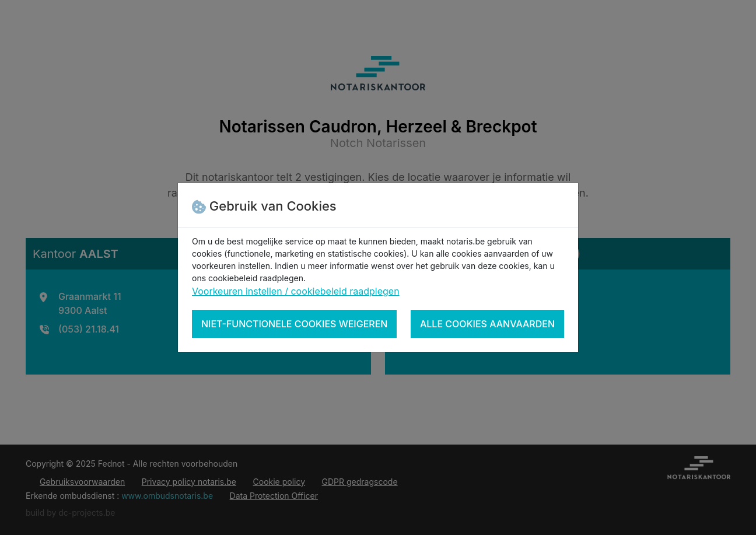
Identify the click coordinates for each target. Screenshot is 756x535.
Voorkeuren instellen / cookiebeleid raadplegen (296, 291)
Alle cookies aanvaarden (487, 324)
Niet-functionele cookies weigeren (294, 324)
